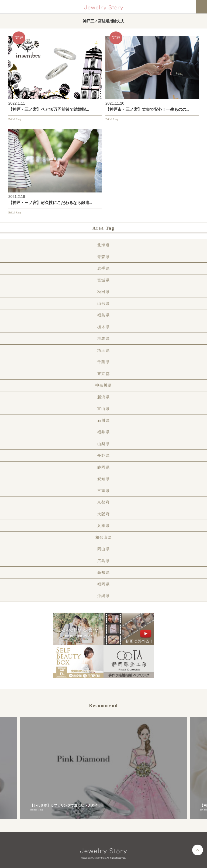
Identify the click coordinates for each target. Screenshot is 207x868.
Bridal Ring (15, 119)
